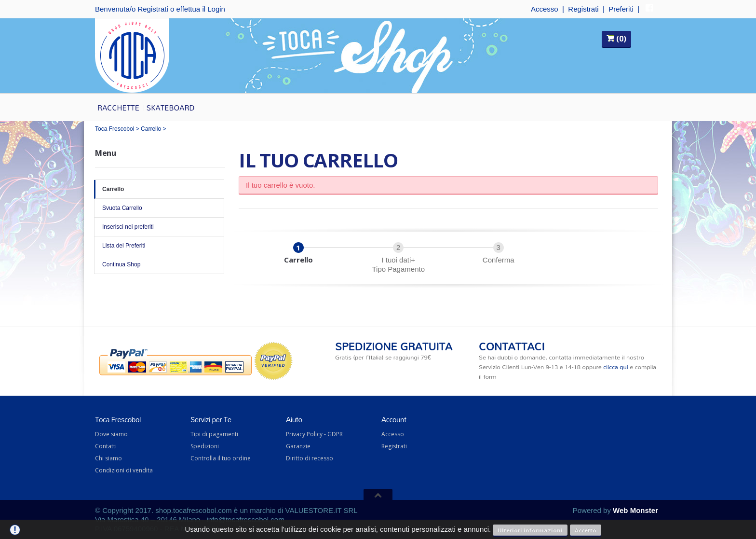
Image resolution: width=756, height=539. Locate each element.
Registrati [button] (153, 9)
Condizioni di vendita (124, 470)
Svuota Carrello (159, 208)
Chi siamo (108, 458)
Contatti (106, 446)
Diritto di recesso (310, 458)
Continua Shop (159, 264)
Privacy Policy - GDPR (314, 434)
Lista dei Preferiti (159, 246)
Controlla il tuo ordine (221, 458)
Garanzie (298, 446)
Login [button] (216, 9)
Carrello (151, 129)
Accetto (586, 530)
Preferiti (621, 9)
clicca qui (615, 367)
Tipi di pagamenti (214, 434)
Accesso (545, 9)
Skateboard (171, 108)
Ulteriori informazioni (530, 530)
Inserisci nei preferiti (159, 227)
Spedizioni (205, 446)
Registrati (583, 9)
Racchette (118, 108)
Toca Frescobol (115, 129)
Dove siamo (111, 434)
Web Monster (635, 510)
